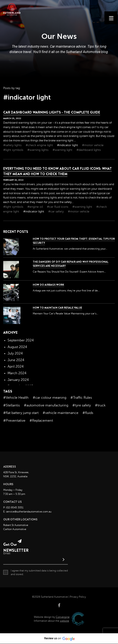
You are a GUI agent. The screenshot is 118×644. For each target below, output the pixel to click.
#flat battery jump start (21, 413)
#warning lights (38, 150)
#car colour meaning (50, 398)
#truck (100, 405)
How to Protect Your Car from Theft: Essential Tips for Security (74, 241)
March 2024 (17, 373)
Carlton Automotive (15, 529)
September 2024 (21, 340)
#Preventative (14, 421)
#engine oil (36, 207)
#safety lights (13, 145)
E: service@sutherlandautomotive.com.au (27, 512)
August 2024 (17, 347)
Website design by (52, 617)
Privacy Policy (78, 597)
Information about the (51, 621)
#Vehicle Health (16, 398)
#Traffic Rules (81, 398)
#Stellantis (12, 405)
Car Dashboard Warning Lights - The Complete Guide (52, 112)
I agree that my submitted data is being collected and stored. (36, 572)
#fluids (88, 413)
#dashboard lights (89, 150)
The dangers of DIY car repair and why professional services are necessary (71, 264)
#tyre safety (82, 405)
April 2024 (16, 367)
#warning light (63, 150)
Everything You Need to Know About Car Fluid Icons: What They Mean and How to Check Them (57, 171)
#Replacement (41, 421)
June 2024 (16, 360)
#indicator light (68, 145)
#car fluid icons (58, 207)
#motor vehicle (93, 145)
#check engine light (40, 145)
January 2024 (18, 380)
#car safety (56, 211)
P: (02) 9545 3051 (13, 508)
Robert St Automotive (16, 525)
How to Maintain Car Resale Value (57, 308)
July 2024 (15, 353)
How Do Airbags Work (48, 285)
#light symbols (14, 150)
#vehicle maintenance (61, 413)
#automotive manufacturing (46, 405)
